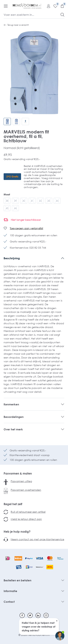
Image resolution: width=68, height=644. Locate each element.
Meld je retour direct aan (26, 519)
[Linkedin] (38, 615)
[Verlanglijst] (54, 6)
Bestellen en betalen (17, 580)
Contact (9, 602)
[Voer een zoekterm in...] (32, 15)
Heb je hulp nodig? (17, 532)
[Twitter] (30, 615)
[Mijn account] (47, 6)
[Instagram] (46, 615)
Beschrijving (12, 258)
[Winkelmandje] (61, 6)
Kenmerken (11, 404)
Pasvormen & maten (18, 473)
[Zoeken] (62, 15)
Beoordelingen (14, 417)
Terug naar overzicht (16, 25)
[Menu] (6, 6)
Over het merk (13, 429)
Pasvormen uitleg (21, 481)
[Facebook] (22, 615)
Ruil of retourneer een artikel (28, 512)
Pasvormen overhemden (26, 490)
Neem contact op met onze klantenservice (37, 539)
